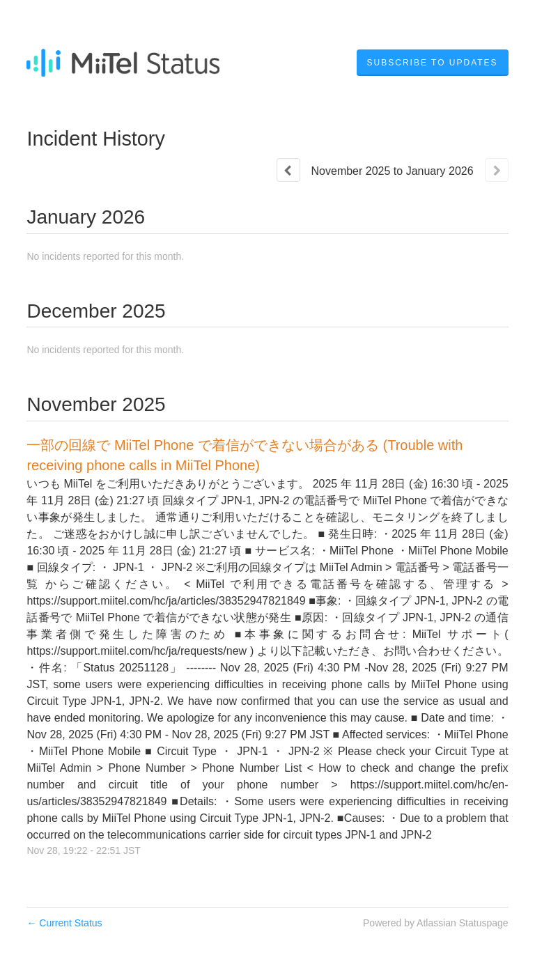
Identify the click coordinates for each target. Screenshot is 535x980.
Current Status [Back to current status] (64, 923)
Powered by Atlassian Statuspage (436, 923)
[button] (433, 63)
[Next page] (497, 170)
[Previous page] (288, 170)
